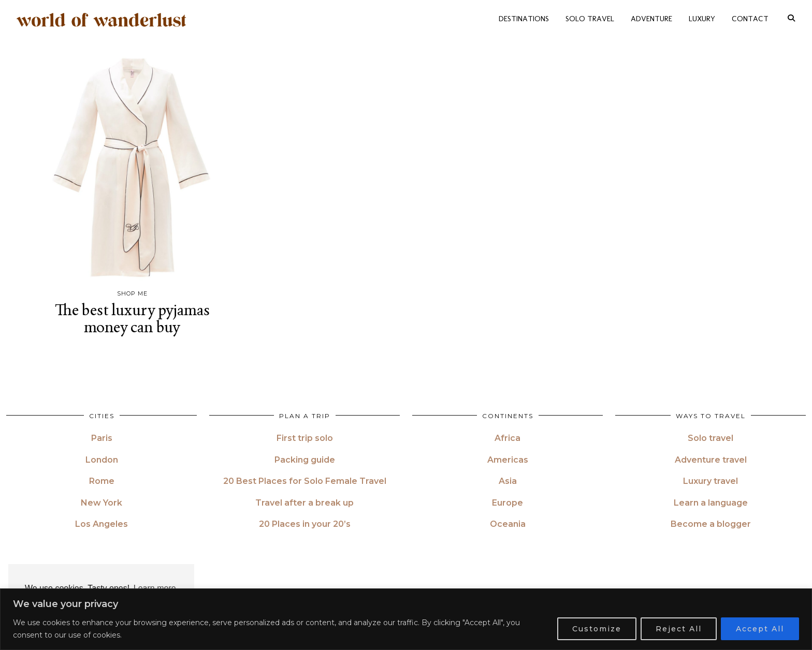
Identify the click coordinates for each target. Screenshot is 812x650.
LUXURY (702, 18)
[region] (406, 619)
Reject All (679, 629)
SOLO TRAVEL (590, 18)
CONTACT (750, 18)
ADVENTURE (651, 18)
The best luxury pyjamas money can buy (132, 318)
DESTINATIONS (524, 18)
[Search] (791, 18)
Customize (597, 629)
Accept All (760, 629)
